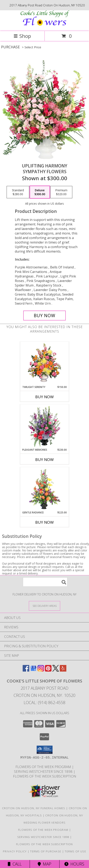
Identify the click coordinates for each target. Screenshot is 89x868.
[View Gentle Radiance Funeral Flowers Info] (45, 489)
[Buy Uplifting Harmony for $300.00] (44, 316)
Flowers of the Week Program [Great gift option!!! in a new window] (44, 767)
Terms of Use (75, 851)
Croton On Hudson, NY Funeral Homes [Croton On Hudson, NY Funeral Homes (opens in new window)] (34, 808)
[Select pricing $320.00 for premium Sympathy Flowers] (61, 192)
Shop (22, 36)
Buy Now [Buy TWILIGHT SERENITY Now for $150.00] (44, 397)
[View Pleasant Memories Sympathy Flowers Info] (45, 426)
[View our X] (56, 670)
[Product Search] (45, 582)
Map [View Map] (44, 864)
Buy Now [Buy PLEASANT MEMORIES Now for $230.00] (44, 460)
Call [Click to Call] (15, 864)
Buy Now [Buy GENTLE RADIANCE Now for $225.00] (44, 522)
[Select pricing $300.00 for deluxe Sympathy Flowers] (40, 192)
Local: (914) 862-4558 (44, 703)
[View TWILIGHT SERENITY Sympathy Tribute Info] (45, 364)
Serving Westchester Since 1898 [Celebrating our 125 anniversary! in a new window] (44, 771)
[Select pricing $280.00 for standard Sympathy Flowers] (18, 192)
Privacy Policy (15, 851)
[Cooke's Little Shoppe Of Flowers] (44, 25)
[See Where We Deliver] (44, 606)
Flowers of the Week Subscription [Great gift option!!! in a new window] (45, 776)
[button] (45, 750)
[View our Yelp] (63, 670)
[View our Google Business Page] (33, 670)
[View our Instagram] (41, 670)
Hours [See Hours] (74, 864)
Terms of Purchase (46, 851)
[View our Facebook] (26, 670)
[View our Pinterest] (48, 670)
